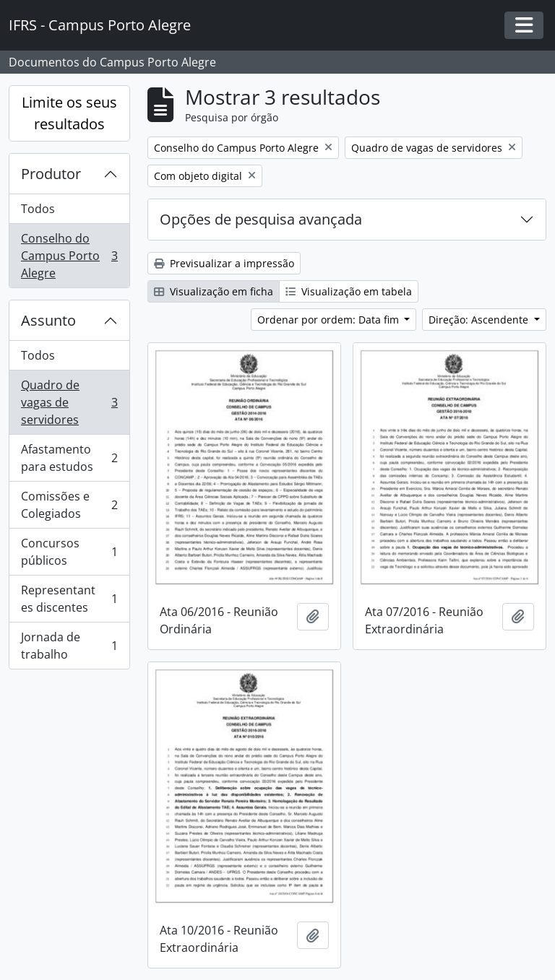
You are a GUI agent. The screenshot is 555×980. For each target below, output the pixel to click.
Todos (38, 209)
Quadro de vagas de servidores (69, 402)
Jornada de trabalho (69, 646)
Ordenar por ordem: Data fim (330, 320)
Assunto (48, 320)
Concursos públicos (69, 552)
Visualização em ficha (214, 291)
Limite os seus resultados (69, 113)
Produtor (51, 174)
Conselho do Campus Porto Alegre (69, 256)
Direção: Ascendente (480, 320)
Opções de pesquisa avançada (261, 219)
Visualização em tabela (349, 291)
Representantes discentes (69, 599)
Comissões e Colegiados (69, 505)
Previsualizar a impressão (224, 263)
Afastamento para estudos (69, 458)
